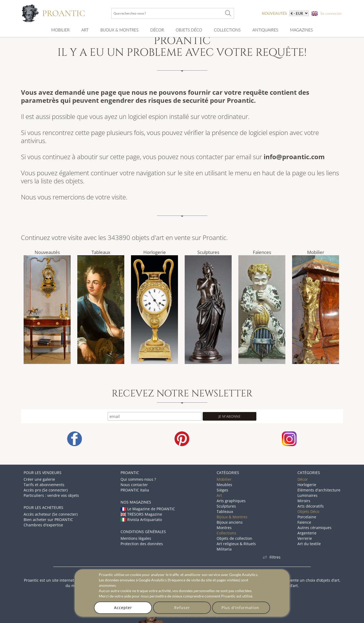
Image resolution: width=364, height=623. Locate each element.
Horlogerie (155, 252)
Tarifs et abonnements (44, 485)
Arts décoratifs (311, 506)
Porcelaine (307, 517)
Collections (227, 30)
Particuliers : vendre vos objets (51, 495)
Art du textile (309, 544)
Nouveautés (47, 252)
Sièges (222, 490)
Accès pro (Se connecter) (46, 490)
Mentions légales (136, 538)
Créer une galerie (39, 479)
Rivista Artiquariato (141, 520)
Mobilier (60, 30)
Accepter (123, 608)
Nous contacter (134, 485)
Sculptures (208, 252)
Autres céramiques (314, 528)
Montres (224, 528)
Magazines (301, 30)
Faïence (304, 522)
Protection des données (142, 544)
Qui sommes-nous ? (138, 479)
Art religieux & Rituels (236, 544)
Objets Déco (189, 30)
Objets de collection (234, 538)
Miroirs (304, 501)
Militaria (224, 549)
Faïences (262, 252)
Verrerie (305, 538)
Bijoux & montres (119, 30)
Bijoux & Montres (232, 517)
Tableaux (101, 252)
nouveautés (274, 13)
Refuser (182, 608)
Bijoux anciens (230, 522)
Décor (157, 30)
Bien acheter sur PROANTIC (48, 520)
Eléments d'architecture (319, 490)
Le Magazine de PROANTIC (148, 509)
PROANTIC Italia (135, 490)
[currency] (299, 13)
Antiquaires (265, 30)
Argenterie (307, 533)
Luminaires (307, 495)
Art (85, 30)
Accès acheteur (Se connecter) (51, 514)
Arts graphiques (231, 501)
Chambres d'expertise (43, 525)
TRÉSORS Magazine (141, 514)
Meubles (224, 485)
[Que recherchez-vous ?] (228, 13)
